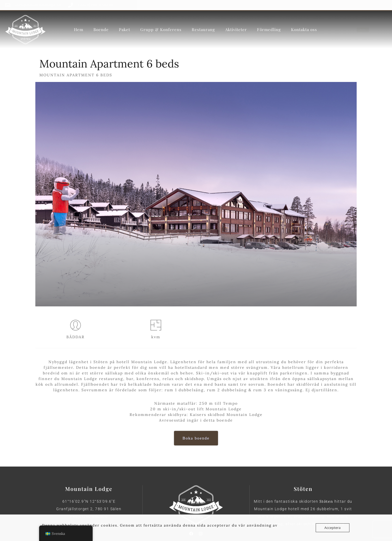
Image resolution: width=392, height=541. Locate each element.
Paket (125, 29)
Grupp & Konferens (161, 29)
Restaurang (203, 29)
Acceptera (333, 528)
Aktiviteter (236, 29)
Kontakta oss (304, 29)
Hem (79, 29)
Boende (101, 29)
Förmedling (269, 29)
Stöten (326, 501)
